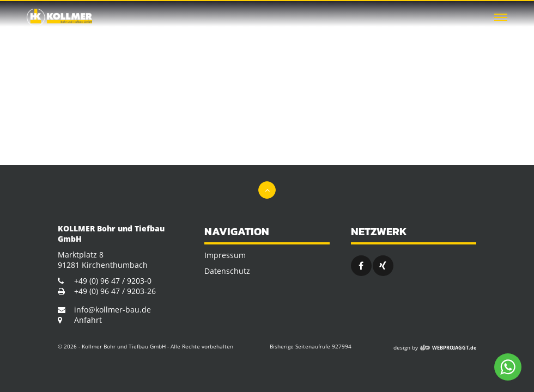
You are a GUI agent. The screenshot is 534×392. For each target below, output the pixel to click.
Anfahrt (88, 320)
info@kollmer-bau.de (113, 310)
